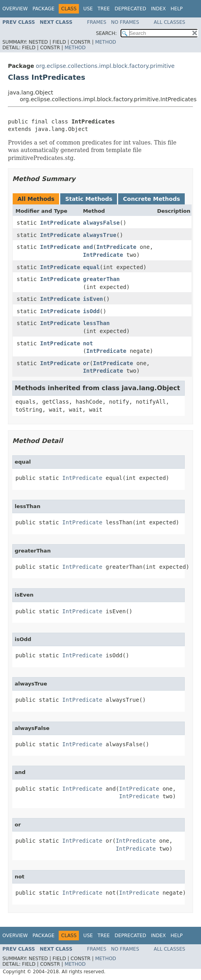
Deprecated (130, 9)
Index (159, 9)
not (88, 343)
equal (91, 267)
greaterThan (101, 279)
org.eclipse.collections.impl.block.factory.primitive (105, 66)
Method (106, 42)
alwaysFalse (101, 223)
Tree (104, 9)
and (88, 247)
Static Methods (89, 199)
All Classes (169, 22)
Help (177, 9)
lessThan (96, 323)
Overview (15, 9)
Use (88, 9)
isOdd (91, 311)
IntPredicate (60, 223)
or (86, 363)
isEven (93, 299)
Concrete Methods (151, 199)
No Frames (125, 22)
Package (43, 9)
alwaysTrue (100, 235)
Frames (97, 22)
